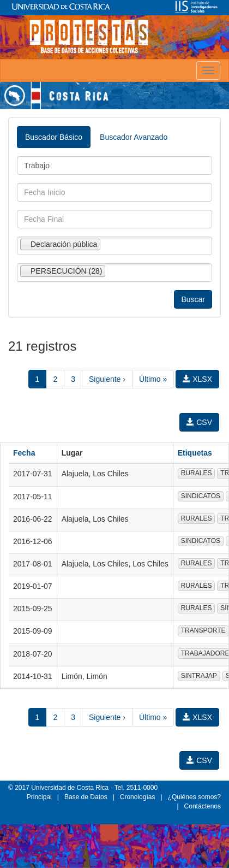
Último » (153, 379)
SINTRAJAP (199, 676)
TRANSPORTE (203, 630)
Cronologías (138, 797)
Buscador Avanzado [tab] (134, 137)
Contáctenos (203, 806)
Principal (39, 797)
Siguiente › (107, 379)
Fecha (24, 453)
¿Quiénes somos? (194, 797)
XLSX (197, 379)
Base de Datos (86, 797)
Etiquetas (195, 453)
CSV (199, 422)
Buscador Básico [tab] (54, 137)
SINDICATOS (201, 496)
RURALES (197, 473)
